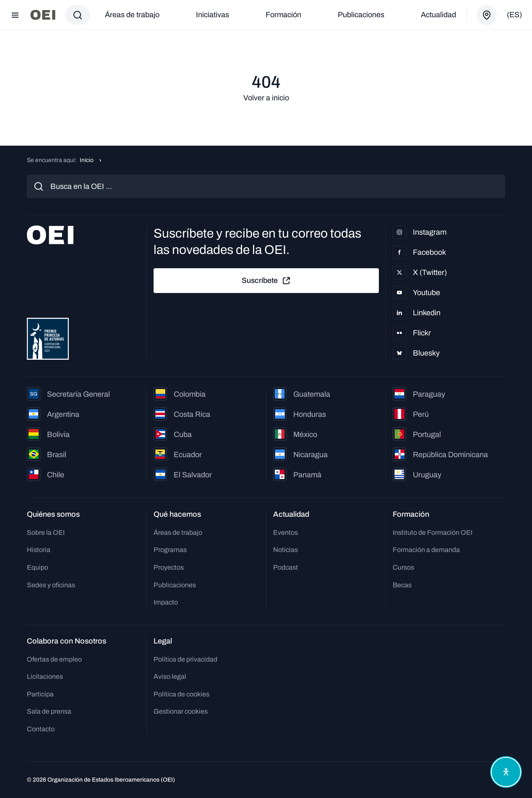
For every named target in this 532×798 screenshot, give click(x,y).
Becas (402, 585)
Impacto (166, 602)
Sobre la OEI (46, 532)
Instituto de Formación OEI (433, 532)
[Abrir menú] (15, 15)
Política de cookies (181, 694)
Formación (283, 15)
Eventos (286, 532)
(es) (514, 15)
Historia (39, 550)
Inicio (87, 160)
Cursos (403, 567)
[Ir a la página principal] (43, 15)
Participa (40, 694)
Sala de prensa (49, 711)
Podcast (286, 567)
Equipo (38, 567)
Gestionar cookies (181, 711)
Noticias (286, 550)
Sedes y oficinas (51, 585)
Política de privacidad (185, 659)
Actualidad (438, 15)
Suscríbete (266, 281)
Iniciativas (213, 15)
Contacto (41, 729)
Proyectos (169, 567)
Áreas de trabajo (132, 15)
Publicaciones (361, 15)
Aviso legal (170, 676)
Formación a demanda (426, 550)
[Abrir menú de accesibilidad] (506, 772)
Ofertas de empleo (54, 659)
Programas (170, 550)
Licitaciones (45, 676)
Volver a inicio (266, 98)
